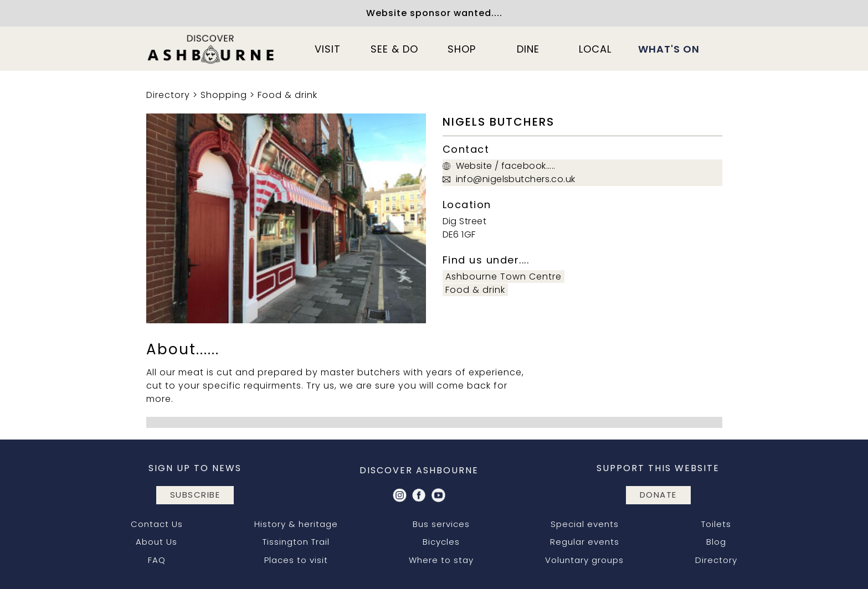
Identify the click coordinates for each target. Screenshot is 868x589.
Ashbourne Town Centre (504, 277)
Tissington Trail (296, 542)
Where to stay (441, 560)
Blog (716, 542)
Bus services (441, 524)
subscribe (195, 495)
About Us (156, 542)
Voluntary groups (584, 560)
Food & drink (287, 95)
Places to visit (296, 560)
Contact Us (157, 524)
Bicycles (441, 542)
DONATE (658, 495)
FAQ (157, 560)
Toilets (716, 524)
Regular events (585, 542)
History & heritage (296, 524)
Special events (585, 524)
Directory (168, 95)
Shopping (224, 95)
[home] (212, 49)
